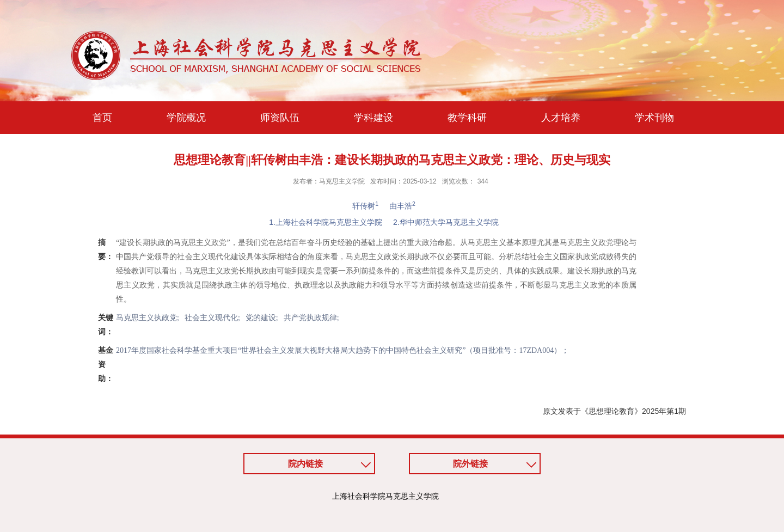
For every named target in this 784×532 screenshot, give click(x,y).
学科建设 (373, 118)
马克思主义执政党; (148, 318)
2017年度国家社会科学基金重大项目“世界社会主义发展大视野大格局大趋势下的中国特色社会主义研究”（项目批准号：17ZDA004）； (342, 350)
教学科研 (467, 118)
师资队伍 (280, 118)
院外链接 (470, 464)
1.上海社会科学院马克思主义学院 (326, 222)
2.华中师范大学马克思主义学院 (446, 222)
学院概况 (186, 118)
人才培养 (561, 118)
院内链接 (305, 464)
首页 (102, 118)
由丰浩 (402, 206)
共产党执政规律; (311, 318)
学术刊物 (654, 118)
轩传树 (365, 206)
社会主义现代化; (212, 318)
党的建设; (262, 318)
